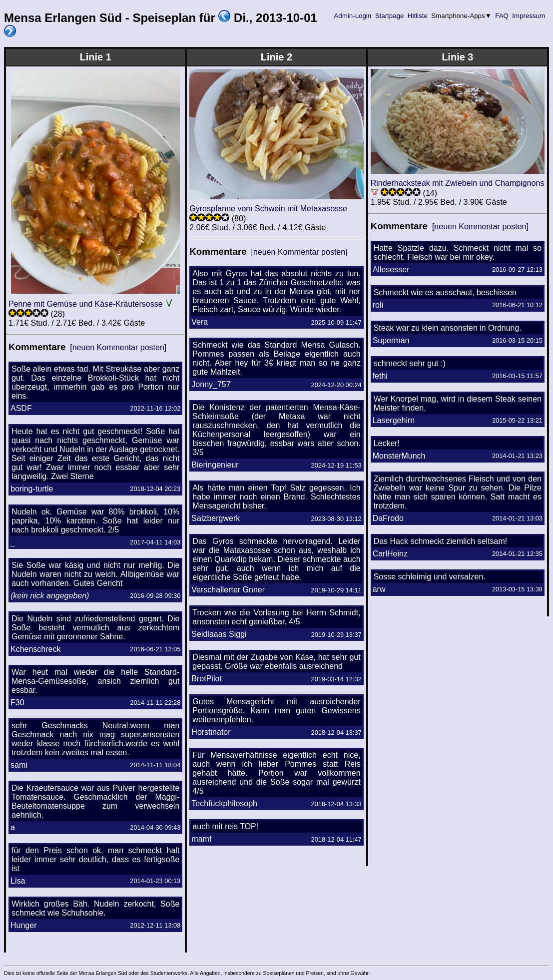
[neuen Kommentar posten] (118, 347)
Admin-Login (353, 16)
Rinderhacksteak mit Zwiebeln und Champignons (458, 183)
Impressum (529, 16)
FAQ (502, 16)
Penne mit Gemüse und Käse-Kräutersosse (86, 304)
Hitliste (417, 16)
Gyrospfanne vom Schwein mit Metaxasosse (268, 209)
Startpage (389, 16)
